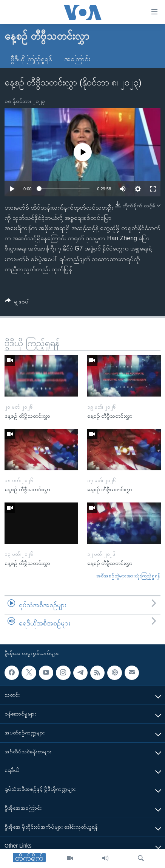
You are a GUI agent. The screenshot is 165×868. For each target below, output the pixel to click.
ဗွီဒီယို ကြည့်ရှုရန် (31, 59)
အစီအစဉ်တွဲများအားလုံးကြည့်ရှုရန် (128, 576)
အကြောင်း (77, 59)
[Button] (17, 303)
